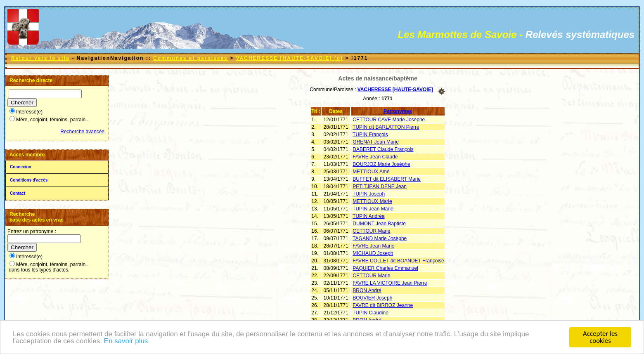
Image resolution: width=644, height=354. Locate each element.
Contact (18, 193)
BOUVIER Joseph (372, 298)
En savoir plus (126, 344)
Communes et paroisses (191, 58)
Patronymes (398, 111)
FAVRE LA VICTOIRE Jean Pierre (390, 283)
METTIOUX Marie (372, 201)
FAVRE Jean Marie (373, 246)
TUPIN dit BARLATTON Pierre (386, 127)
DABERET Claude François (383, 149)
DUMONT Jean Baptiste (379, 224)
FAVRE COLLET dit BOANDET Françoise (398, 261)
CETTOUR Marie (371, 231)
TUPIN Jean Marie (373, 209)
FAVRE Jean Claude (375, 157)
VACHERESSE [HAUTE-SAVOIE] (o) (289, 58)
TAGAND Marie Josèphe (380, 238)
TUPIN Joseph (369, 194)
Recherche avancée (82, 132)
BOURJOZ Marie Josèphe (381, 164)
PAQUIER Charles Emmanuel (385, 268)
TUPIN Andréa (368, 216)
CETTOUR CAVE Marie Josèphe (389, 120)
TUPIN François (370, 135)
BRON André (367, 290)
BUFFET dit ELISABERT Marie (387, 179)
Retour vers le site (40, 58)
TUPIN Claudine (371, 313)
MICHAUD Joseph (373, 253)
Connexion (21, 167)
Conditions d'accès (29, 180)
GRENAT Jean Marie (376, 142)
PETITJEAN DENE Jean (380, 186)
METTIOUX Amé (371, 172)
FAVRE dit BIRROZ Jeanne (383, 305)
